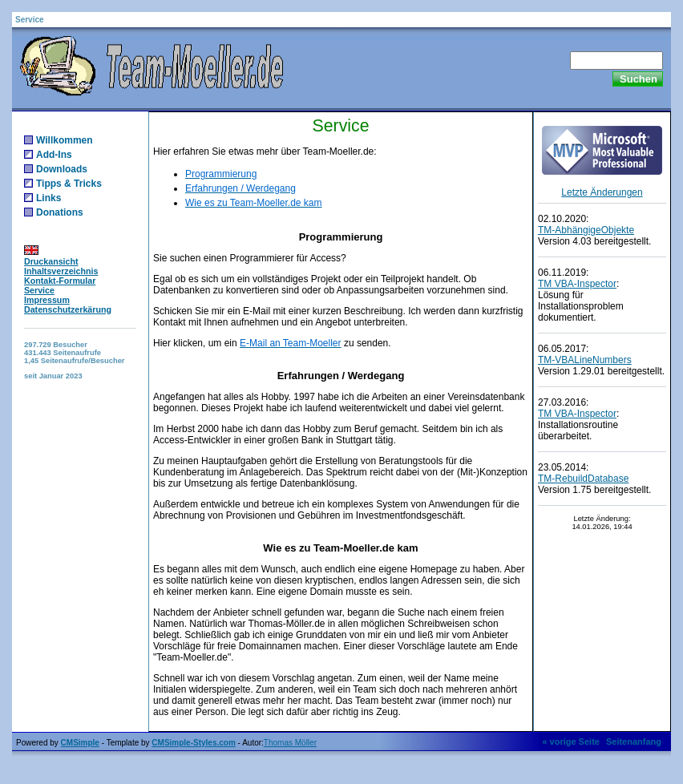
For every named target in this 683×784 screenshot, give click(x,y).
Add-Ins (54, 155)
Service (39, 290)
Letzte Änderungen (602, 192)
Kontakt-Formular (60, 281)
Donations (60, 212)
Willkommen (65, 140)
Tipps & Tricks (69, 184)
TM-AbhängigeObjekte (586, 230)
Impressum (47, 300)
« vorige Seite (571, 742)
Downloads (62, 169)
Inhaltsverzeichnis (61, 271)
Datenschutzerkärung (68, 309)
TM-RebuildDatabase (583, 479)
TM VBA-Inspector (577, 284)
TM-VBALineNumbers (585, 360)
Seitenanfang (634, 742)
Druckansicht (51, 261)
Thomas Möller (290, 743)
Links (48, 198)
